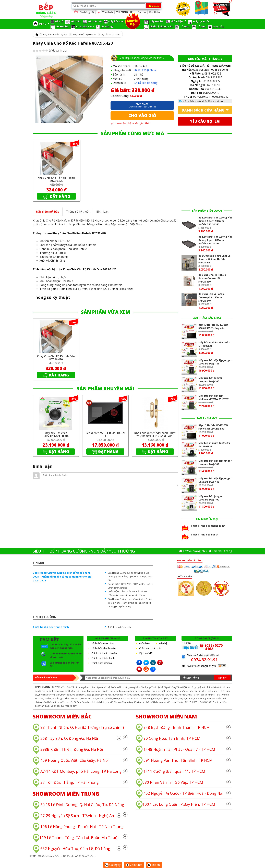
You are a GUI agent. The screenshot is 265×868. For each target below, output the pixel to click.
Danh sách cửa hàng (203, 110)
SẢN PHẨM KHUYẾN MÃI (105, 388)
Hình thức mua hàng (103, 643)
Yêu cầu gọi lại (205, 121)
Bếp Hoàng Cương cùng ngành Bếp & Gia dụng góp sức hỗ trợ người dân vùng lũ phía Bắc (130, 577)
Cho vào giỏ (142, 115)
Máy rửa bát (157, 21)
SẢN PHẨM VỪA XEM (106, 312)
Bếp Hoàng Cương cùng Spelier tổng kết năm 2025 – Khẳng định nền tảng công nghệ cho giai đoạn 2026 (62, 577)
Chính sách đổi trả (102, 663)
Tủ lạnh (202, 26)
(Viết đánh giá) (50, 51)
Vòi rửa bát (63, 26)
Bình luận (102, 212)
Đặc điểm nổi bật (48, 212)
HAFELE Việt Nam (145, 70)
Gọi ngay (113, 865)
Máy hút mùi (116, 21)
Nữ (197, 678)
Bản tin (142, 12)
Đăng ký (222, 678)
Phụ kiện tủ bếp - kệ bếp (55, 34)
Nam (189, 678)
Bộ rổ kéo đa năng (111, 34)
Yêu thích (105, 12)
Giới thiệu (154, 12)
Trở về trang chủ (195, 551)
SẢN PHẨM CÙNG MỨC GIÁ (132, 133)
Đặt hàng (60, 196)
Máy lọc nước (201, 21)
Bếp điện (76, 21)
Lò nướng (107, 26)
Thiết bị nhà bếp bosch (119, 627)
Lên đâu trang (222, 551)
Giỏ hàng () (84, 12)
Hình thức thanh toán (104, 648)
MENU (44, 24)
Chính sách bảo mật (150, 648)
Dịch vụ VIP (146, 653)
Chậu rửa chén (85, 26)
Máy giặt (218, 26)
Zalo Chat (134, 865)
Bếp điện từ (95, 21)
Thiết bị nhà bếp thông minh (51, 627)
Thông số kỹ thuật (78, 212)
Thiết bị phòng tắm (161, 26)
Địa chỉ (154, 865)
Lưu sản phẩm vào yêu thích (131, 123)
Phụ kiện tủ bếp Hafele (85, 34)
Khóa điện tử (178, 21)
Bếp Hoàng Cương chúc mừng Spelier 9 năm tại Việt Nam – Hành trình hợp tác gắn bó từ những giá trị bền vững (130, 603)
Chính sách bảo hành (103, 658)
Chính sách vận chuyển (104, 653)
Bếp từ (59, 21)
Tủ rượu (185, 26)
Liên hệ (163, 643)
